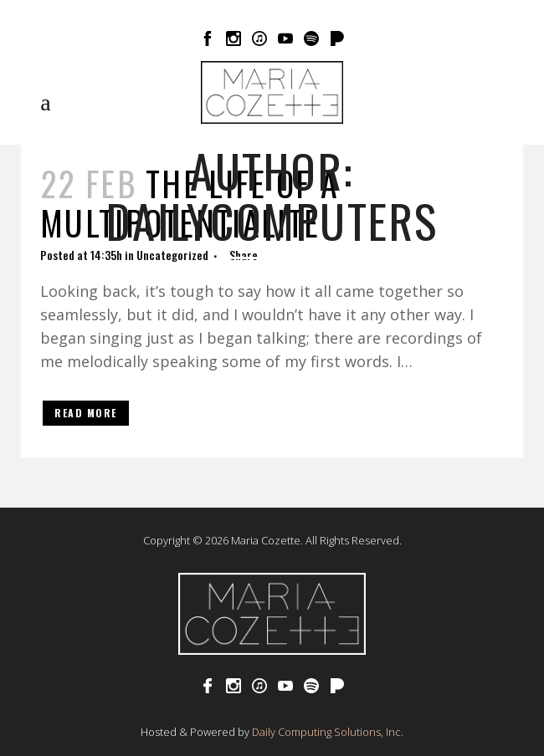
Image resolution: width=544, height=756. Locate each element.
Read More (86, 413)
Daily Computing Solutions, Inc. (328, 732)
